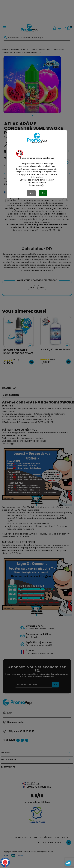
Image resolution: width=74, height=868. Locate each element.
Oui (43, 193)
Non (31, 193)
